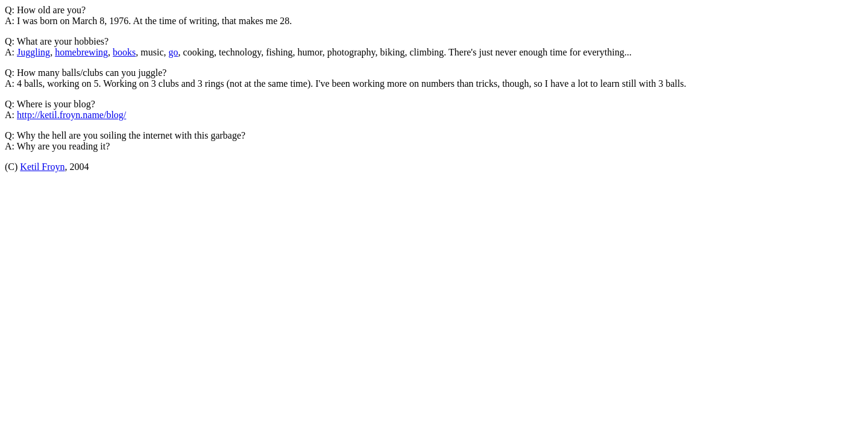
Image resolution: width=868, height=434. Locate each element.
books (124, 52)
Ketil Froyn (42, 167)
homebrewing (81, 52)
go (174, 52)
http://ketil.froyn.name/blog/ (71, 115)
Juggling (33, 52)
